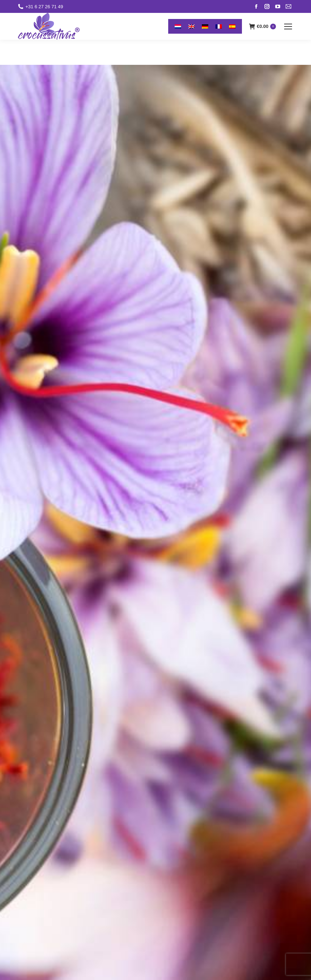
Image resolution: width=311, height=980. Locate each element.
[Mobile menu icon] (288, 27)
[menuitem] (178, 26)
